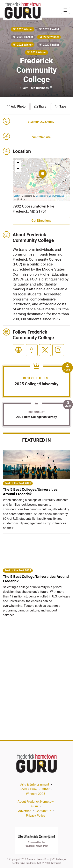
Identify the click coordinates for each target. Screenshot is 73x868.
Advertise (25, 811)
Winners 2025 (36, 794)
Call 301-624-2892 (41, 122)
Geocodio (40, 196)
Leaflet (17, 196)
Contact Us (44, 811)
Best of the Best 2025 (18, 483)
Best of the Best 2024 (18, 570)
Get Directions (41, 221)
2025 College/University (36, 384)
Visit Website (41, 137)
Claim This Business (36, 88)
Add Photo (16, 106)
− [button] (18, 169)
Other (46, 789)
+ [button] (18, 163)
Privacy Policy (36, 816)
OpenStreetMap (56, 196)
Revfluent (56, 863)
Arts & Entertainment (35, 784)
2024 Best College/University (37, 417)
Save (61, 106)
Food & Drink (29, 789)
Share (40, 106)
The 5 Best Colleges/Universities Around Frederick (30, 492)
